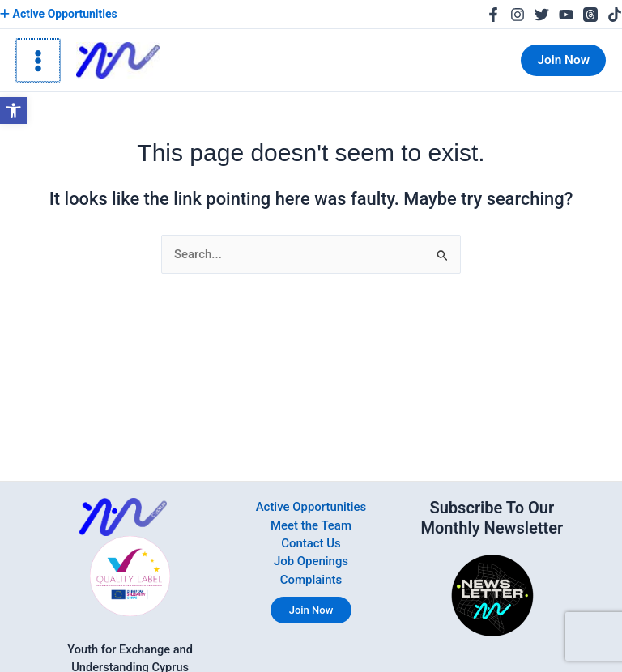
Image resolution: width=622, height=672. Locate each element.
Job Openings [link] (311, 560)
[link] (13, 111)
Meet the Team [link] (311, 525)
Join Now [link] (311, 608)
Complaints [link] (311, 578)
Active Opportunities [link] (58, 14)
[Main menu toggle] (37, 61)
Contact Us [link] (311, 542)
